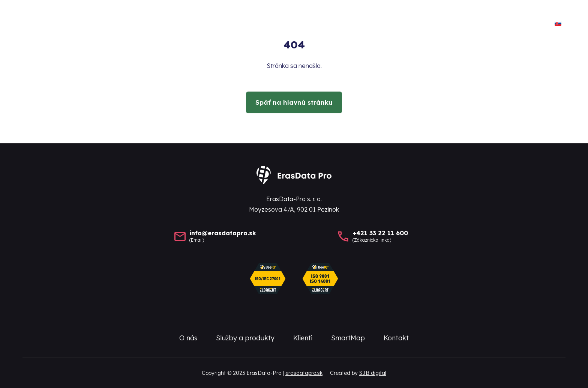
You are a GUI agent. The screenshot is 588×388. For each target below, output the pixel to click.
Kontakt (523, 24)
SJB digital (373, 373)
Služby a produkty (368, 24)
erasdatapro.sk (304, 373)
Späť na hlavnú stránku (294, 102)
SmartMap (474, 24)
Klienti (427, 24)
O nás (309, 24)
